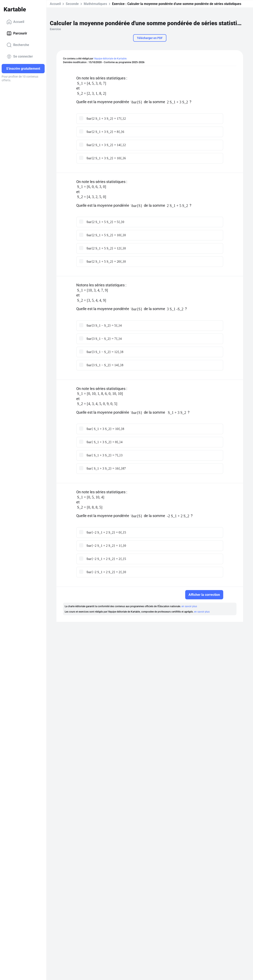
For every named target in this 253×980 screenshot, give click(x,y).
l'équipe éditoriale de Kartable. (110, 59)
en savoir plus (189, 606)
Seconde (72, 4)
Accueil (15, 22)
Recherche (18, 45)
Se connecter (20, 57)
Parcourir (17, 33)
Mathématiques (95, 4)
